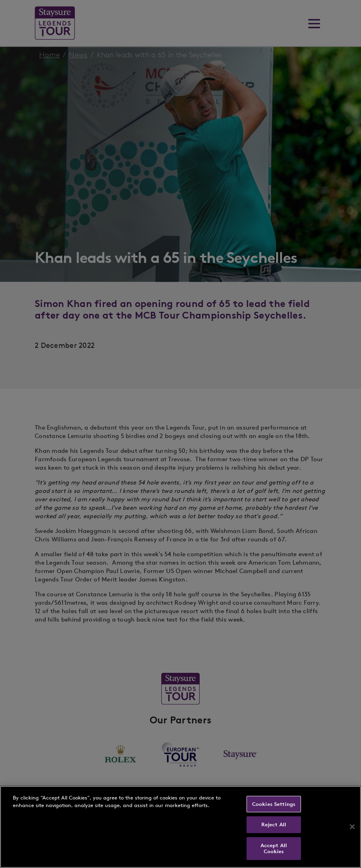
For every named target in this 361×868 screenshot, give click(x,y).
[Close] (352, 827)
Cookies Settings (274, 804)
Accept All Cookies (274, 849)
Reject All (274, 825)
